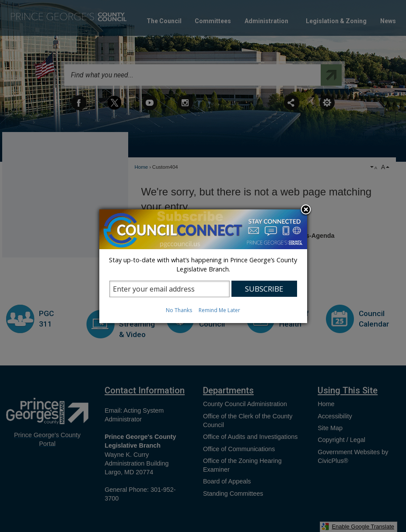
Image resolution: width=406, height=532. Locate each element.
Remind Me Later (219, 310)
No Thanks (179, 310)
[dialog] (203, 266)
